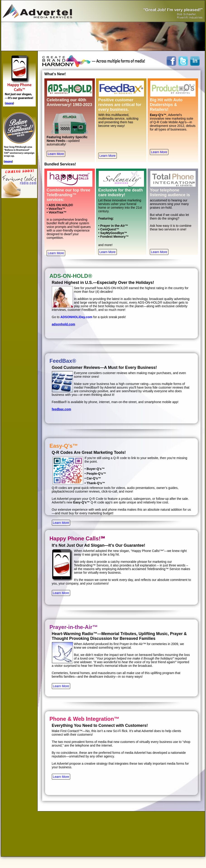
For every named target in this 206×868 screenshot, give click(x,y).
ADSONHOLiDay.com (76, 317)
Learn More (56, 154)
